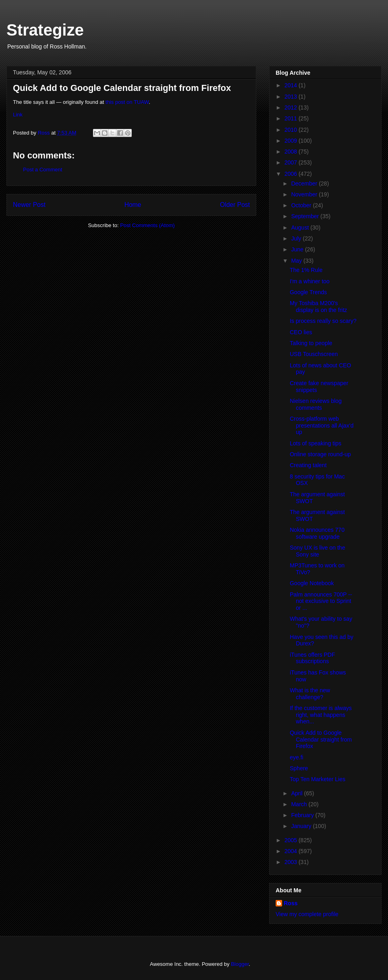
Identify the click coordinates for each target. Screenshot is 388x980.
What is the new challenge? (310, 694)
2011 (292, 118)
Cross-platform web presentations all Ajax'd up (322, 426)
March (300, 804)
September (306, 216)
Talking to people (311, 343)
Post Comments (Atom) (147, 225)
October (302, 205)
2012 (292, 107)
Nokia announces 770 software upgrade (317, 533)
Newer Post (29, 205)
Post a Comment (43, 170)
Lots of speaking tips (316, 443)
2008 (292, 152)
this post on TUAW (127, 102)
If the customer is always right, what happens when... (321, 715)
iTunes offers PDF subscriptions (312, 658)
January (302, 826)
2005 (292, 840)
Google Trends (308, 292)
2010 (292, 130)
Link (18, 115)
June (298, 249)
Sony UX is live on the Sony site (317, 551)
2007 (292, 162)
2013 (292, 97)
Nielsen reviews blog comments (316, 404)
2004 (292, 851)
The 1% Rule (306, 270)
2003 (292, 862)
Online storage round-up (320, 454)
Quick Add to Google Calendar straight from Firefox (321, 740)
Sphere (299, 768)
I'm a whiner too (310, 281)
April (297, 793)
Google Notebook (312, 583)
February (303, 815)
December (305, 183)
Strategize (45, 30)
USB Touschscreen (314, 354)
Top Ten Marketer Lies (317, 779)
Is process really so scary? (323, 321)
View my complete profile (307, 914)
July (297, 238)
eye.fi (296, 757)
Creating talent (308, 465)
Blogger (240, 964)
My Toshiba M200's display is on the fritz (318, 307)
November (305, 194)
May (297, 261)
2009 (292, 141)
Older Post (235, 205)
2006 (292, 174)
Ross (291, 903)
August (300, 228)
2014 (292, 85)
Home (133, 205)
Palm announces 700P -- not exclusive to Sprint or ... (321, 601)
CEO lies (301, 332)
